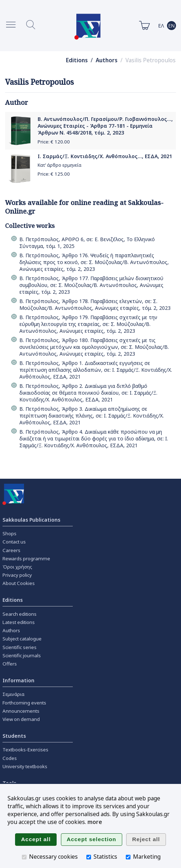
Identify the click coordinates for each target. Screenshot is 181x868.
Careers (11, 550)
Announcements (21, 711)
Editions (77, 60)
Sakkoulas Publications (31, 520)
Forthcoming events (24, 703)
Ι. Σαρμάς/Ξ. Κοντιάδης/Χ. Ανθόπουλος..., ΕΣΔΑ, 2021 (105, 156)
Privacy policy (17, 575)
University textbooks (25, 766)
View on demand (21, 719)
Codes (10, 758)
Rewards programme (26, 559)
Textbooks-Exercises (25, 750)
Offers (10, 664)
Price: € (54, 142)
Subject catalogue (22, 639)
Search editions (20, 614)
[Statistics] (89, 857)
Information (18, 680)
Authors (107, 60)
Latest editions (19, 622)
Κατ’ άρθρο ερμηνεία (59, 165)
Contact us (14, 542)
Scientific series (20, 647)
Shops (9, 533)
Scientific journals (22, 655)
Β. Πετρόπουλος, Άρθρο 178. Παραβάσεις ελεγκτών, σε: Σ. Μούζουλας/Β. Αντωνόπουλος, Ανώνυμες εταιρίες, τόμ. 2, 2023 (95, 304)
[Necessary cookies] (24, 857)
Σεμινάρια (13, 694)
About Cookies (19, 583)
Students (14, 736)
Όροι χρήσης (17, 567)
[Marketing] (128, 857)
